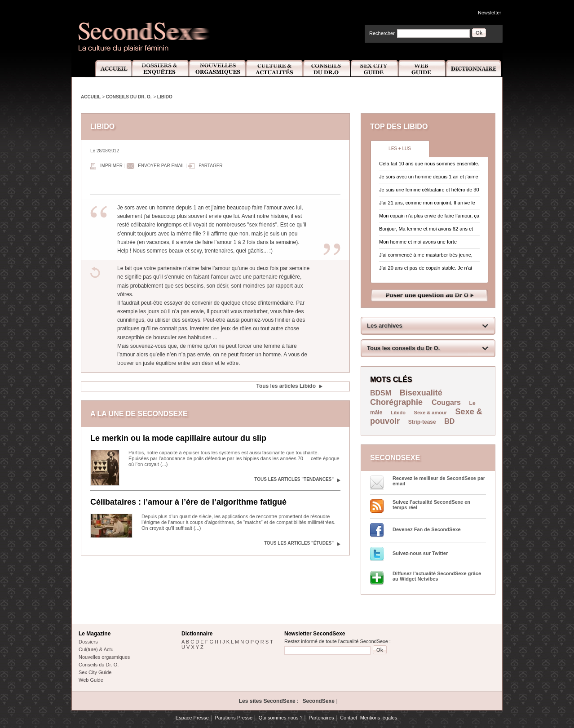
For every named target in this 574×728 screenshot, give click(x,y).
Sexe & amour (430, 413)
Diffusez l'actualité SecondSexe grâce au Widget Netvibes (437, 576)
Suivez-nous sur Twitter (420, 553)
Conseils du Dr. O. (129, 97)
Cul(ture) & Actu (96, 649)
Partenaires (321, 718)
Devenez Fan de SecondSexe (427, 529)
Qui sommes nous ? (281, 718)
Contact (349, 718)
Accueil (108, 69)
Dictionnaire (474, 69)
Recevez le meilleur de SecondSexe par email (439, 481)
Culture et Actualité (275, 69)
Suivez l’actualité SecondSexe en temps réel (431, 505)
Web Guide (422, 69)
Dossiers (88, 642)
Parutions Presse (234, 718)
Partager (210, 166)
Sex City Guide (375, 69)
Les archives (385, 326)
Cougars (446, 402)
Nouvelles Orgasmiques (218, 69)
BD (449, 421)
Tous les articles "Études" (299, 543)
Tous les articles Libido (286, 386)
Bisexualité (421, 393)
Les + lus (400, 149)
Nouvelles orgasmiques (104, 657)
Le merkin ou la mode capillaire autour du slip (178, 438)
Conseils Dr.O (327, 69)
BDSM (381, 393)
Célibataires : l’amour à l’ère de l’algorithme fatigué (188, 502)
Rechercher (382, 33)
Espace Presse (192, 718)
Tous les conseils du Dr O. (403, 348)
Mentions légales (379, 718)
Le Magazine (95, 634)
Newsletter (490, 13)
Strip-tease (422, 422)
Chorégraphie (397, 402)
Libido (165, 97)
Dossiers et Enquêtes (160, 69)
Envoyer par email (161, 166)
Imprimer (111, 166)
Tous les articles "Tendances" (294, 479)
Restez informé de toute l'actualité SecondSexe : (338, 641)
